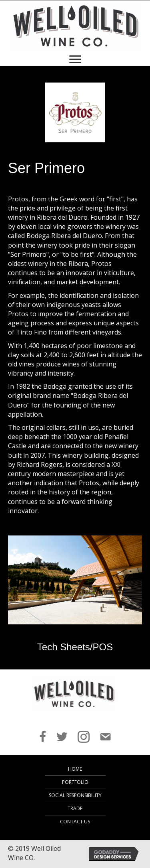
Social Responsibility (75, 795)
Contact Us (75, 822)
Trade (75, 808)
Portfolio (75, 782)
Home (75, 769)
